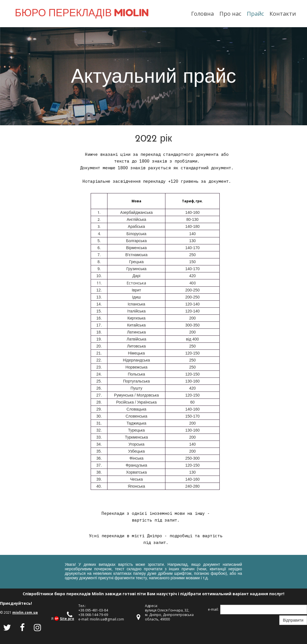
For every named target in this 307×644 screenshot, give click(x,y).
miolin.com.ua (25, 612)
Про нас (230, 14)
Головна (202, 14)
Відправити (293, 620)
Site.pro (67, 619)
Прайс (255, 14)
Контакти (283, 14)
